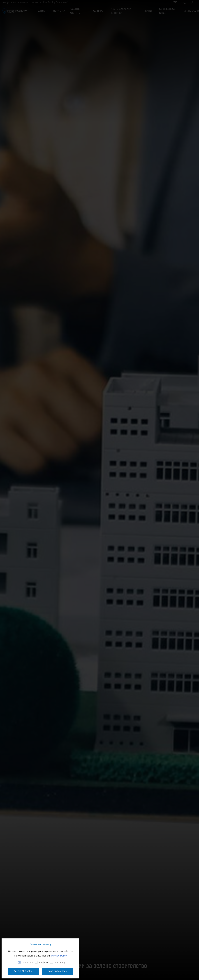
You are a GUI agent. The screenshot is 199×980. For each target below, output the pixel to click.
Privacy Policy (59, 956)
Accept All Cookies (24, 971)
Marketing (60, 963)
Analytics (44, 963)
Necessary (28, 963)
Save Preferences (57, 971)
